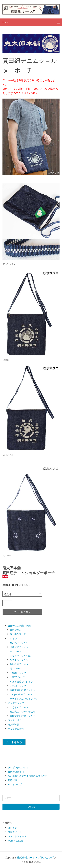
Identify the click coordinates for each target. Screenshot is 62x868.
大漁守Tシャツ (17, 677)
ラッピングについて (18, 767)
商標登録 (12, 780)
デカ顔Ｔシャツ (18, 686)
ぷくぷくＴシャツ (19, 707)
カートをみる (14, 742)
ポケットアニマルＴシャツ (24, 699)
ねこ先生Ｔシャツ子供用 (22, 712)
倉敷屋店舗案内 (16, 772)
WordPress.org (16, 841)
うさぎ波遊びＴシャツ (21, 681)
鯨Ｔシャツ (16, 651)
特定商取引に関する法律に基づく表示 (27, 776)
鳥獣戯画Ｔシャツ (19, 664)
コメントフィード (17, 836)
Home (5, 22)
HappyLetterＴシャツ (21, 694)
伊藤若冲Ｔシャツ (19, 647)
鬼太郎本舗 (14, 724)
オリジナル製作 (16, 729)
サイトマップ (15, 785)
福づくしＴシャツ (19, 660)
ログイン (12, 828)
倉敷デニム (16, 630)
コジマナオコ (15, 720)
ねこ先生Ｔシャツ (19, 643)
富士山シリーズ (18, 634)
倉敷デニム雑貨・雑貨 (19, 626)
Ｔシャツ (12, 638)
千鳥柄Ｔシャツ (18, 673)
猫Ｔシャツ (16, 668)
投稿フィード (15, 832)
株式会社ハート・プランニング (35, 858)
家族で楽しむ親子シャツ (22, 690)
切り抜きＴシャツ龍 (20, 656)
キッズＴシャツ (16, 703)
